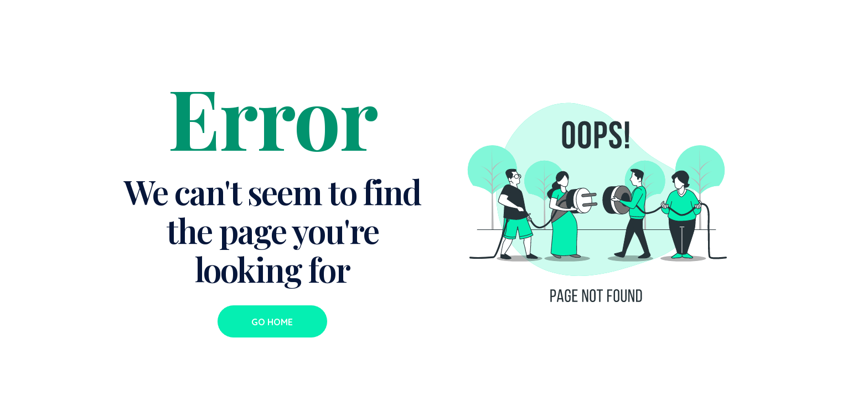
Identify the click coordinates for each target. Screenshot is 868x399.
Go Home (272, 322)
